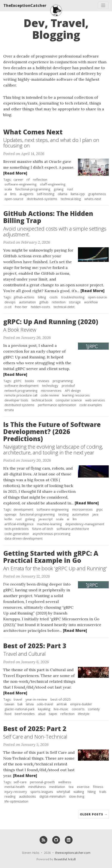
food (8, 714)
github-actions (24, 297)
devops (10, 302)
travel (18, 699)
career (18, 179)
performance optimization (57, 405)
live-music (61, 709)
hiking (92, 792)
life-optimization (16, 801)
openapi (10, 514)
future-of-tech (43, 529)
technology (50, 385)
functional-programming (33, 189)
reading (10, 796)
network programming (21, 390)
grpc (99, 509)
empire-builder (81, 704)
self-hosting (46, 194)
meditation (57, 787)
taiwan (9, 704)
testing (63, 514)
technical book (42, 400)
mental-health (15, 787)
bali (20, 704)
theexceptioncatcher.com (73, 853)
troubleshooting (73, 297)
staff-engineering (53, 184)
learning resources (76, 395)
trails (103, 792)
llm (75, 519)
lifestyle (84, 714)
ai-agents (26, 194)
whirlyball (63, 792)
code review (50, 395)
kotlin (8, 519)
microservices (51, 390)
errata (9, 410)
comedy (94, 709)
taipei (53, 714)
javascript (46, 519)
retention (59, 302)
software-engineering (21, 184)
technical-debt (64, 307)
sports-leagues (42, 792)
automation (27, 302)
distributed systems (19, 405)
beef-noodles (25, 714)
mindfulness (37, 787)
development (23, 509)
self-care (20, 782)
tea (71, 787)
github (44, 302)
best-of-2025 (61, 699)
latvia (30, 704)
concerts (78, 709)
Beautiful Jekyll (65, 859)
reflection (40, 179)
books (30, 381)
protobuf (68, 385)
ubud (42, 714)
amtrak (62, 704)
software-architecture (73, 529)
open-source (14, 199)
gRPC (18, 381)
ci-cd (8, 307)
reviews (43, 381)
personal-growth (42, 782)
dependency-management (85, 524)
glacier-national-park (19, 709)
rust (70, 189)
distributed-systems (42, 199)
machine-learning (49, 524)
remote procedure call (21, 395)
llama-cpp (78, 194)
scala (8, 189)
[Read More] (15, 173)
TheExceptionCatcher (25, 5)
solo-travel (45, 704)
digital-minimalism (52, 796)
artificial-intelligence (19, 524)
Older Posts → (94, 814)
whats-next (93, 199)
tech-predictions (17, 529)
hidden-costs (40, 307)
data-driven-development (24, 538)
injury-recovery (16, 792)
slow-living (77, 796)
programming (63, 381)
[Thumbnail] (93, 167)
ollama (63, 194)
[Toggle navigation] (103, 5)
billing (42, 297)
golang (59, 189)
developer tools (16, 400)
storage (75, 302)
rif (28, 179)
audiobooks (28, 796)
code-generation (17, 534)
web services (95, 400)
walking (79, 792)
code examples (91, 405)
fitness (98, 787)
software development (22, 385)
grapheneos (97, 194)
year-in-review (36, 699)
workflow (91, 302)
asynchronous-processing (52, 534)
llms (13, 194)
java (95, 514)
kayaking (44, 709)
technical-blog (71, 199)
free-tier (21, 307)
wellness (65, 782)
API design (73, 390)
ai (6, 194)
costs (54, 297)
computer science (69, 400)
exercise (83, 787)
